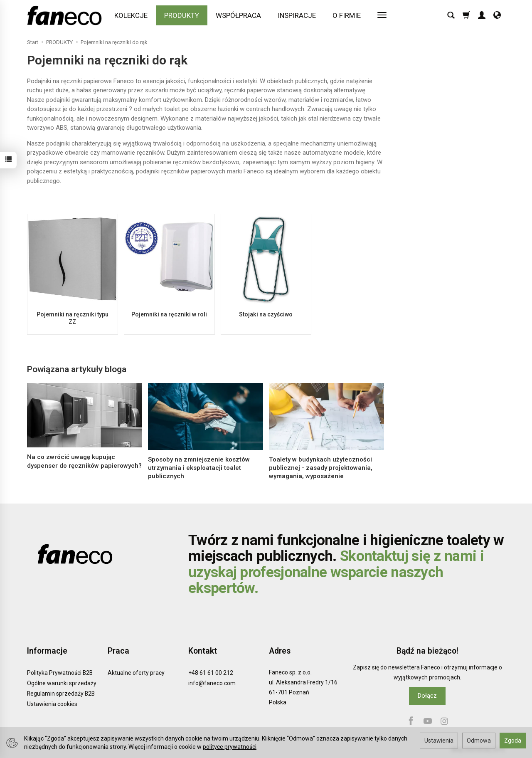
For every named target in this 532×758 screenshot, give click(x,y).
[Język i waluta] (497, 15)
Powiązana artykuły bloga (77, 369)
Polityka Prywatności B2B (60, 673)
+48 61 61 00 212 (211, 673)
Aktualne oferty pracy (136, 673)
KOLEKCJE (131, 15)
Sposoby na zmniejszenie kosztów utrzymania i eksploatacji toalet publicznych (199, 468)
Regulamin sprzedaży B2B (61, 694)
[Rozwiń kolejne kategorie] (382, 15)
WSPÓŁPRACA (238, 15)
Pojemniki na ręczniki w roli (169, 314)
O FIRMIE (347, 15)
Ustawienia (439, 741)
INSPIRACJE (297, 15)
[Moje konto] (482, 15)
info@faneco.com (212, 683)
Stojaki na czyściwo (266, 314)
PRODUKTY (182, 15)
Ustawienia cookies (52, 704)
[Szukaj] (451, 15)
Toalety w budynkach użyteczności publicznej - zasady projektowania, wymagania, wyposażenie (321, 468)
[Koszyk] (466, 15)
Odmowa (479, 741)
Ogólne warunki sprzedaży (62, 683)
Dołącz (427, 696)
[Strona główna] (66, 15)
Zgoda (513, 741)
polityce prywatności (230, 747)
